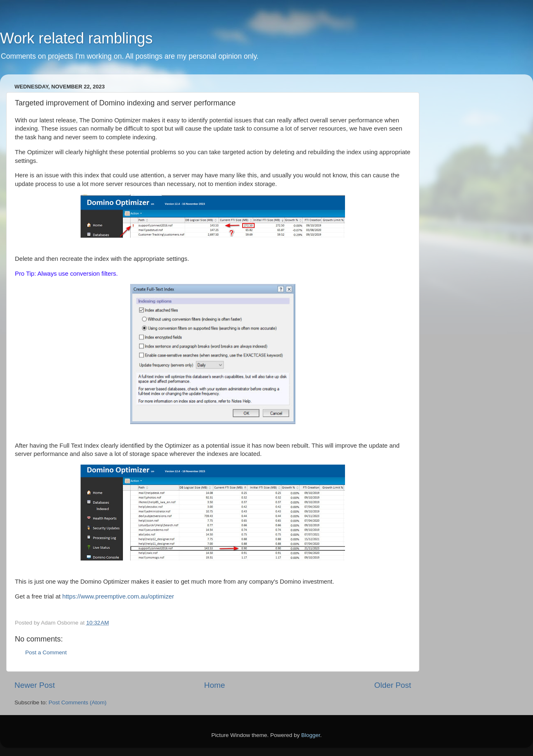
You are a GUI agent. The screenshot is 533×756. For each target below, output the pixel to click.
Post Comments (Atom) (78, 702)
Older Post (393, 685)
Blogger (311, 735)
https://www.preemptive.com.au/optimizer (118, 596)
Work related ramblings (76, 38)
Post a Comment (46, 652)
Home (214, 685)
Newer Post (35, 685)
